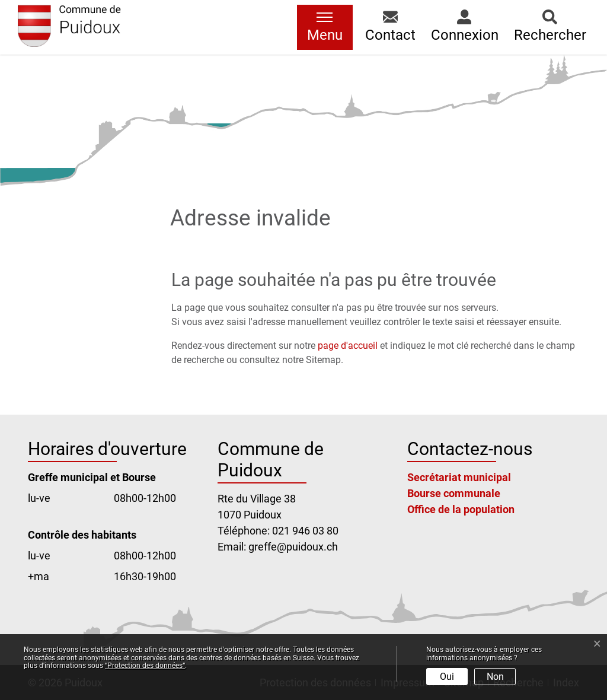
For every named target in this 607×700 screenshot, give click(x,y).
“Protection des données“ (145, 666)
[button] (390, 27)
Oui (447, 677)
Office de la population (461, 509)
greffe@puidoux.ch (293, 547)
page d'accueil (348, 346)
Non (495, 677)
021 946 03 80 (305, 531)
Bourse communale (454, 493)
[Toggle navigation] (325, 27)
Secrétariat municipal (459, 477)
